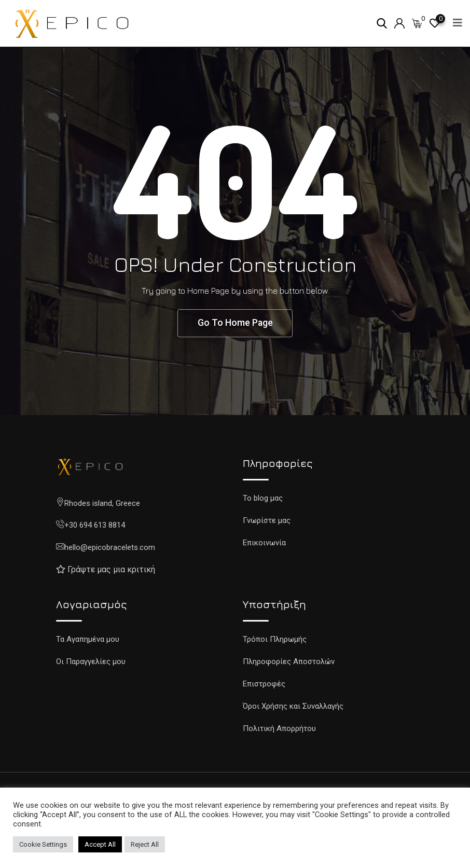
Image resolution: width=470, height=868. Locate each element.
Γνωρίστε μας (267, 521)
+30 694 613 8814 (95, 526)
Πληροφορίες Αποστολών (289, 663)
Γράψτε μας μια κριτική (111, 570)
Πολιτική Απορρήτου (279, 729)
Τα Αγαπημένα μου (88, 640)
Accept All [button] (100, 844)
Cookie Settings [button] (43, 844)
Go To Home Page (235, 323)
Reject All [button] (145, 844)
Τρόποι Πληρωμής (275, 640)
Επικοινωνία (264, 543)
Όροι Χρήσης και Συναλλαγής (293, 707)
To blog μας (263, 499)
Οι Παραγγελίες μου (91, 663)
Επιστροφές (264, 685)
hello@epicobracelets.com (110, 548)
